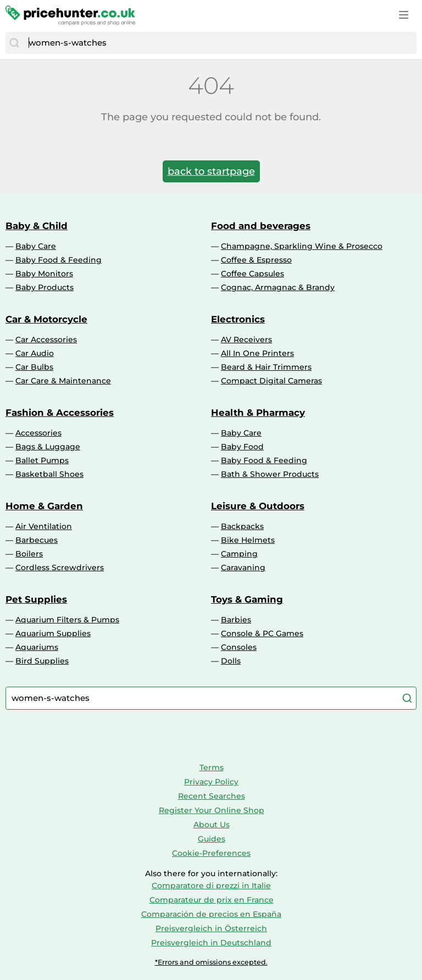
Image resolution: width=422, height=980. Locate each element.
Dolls (231, 661)
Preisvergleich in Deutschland (211, 943)
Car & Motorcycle (46, 319)
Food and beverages (261, 226)
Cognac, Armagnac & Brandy (278, 287)
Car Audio (35, 353)
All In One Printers (257, 353)
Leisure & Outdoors (258, 506)
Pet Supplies (36, 599)
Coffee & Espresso (256, 260)
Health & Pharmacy (258, 413)
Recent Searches (212, 796)
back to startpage (211, 171)
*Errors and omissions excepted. (211, 962)
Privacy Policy (211, 782)
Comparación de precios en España (211, 914)
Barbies (236, 620)
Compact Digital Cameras (271, 381)
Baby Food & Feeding (59, 260)
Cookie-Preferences (211, 853)
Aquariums (37, 647)
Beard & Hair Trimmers (266, 367)
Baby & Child (37, 226)
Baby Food (242, 447)
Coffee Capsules (252, 274)
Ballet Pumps (42, 460)
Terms (212, 767)
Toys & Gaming (247, 599)
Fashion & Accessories (60, 413)
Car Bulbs (34, 367)
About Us (212, 825)
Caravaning (243, 567)
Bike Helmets (248, 540)
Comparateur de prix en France (212, 900)
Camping (239, 554)
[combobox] (220, 43)
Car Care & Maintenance (63, 381)
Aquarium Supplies (53, 633)
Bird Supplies (42, 661)
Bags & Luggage (48, 447)
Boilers (29, 554)
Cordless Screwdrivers (60, 567)
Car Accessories (46, 339)
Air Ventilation (44, 526)
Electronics (238, 319)
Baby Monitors (44, 274)
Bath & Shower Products (270, 474)
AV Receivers (246, 339)
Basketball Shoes (49, 474)
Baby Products (45, 287)
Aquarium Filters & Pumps (67, 620)
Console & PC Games (262, 633)
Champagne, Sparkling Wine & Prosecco (302, 246)
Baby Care (36, 246)
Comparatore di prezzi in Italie (211, 886)
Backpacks (242, 526)
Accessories (38, 433)
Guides (212, 839)
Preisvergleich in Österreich (211, 928)
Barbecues (37, 540)
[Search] (14, 43)
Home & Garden (44, 506)
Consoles (239, 647)
